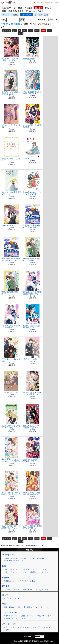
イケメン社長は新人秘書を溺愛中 (32, 126)
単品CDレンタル (10, 618)
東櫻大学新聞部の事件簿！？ (10, 293)
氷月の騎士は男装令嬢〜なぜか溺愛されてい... (32, 226)
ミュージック (23, 572)
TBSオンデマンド (11, 569)
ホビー (48, 607)
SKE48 (15, 558)
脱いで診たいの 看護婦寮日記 (11, 193)
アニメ (35, 569)
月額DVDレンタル (11, 616)
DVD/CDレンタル (16, 11)
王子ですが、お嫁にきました (11, 360)
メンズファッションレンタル (44, 627)
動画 (20, 8)
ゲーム (40, 607)
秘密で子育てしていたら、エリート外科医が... (11, 460)
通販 (4, 11)
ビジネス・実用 (41, 15)
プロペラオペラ (7, 226)
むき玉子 (26, 159)
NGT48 (41, 558)
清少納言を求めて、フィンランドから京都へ (32, 193)
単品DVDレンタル (44, 616)
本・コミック (29, 607)
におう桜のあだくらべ (10, 392)
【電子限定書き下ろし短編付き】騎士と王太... (32, 93)
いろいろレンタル (34, 11)
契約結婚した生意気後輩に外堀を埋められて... (32, 293)
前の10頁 (6, 31)
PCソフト (49, 8)
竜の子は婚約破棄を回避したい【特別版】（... (32, 393)
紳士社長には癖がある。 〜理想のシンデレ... (11, 59)
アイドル (45, 569)
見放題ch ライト (10, 581)
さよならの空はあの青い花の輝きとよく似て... (32, 327)
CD (19, 607)
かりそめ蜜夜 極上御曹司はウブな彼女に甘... (32, 527)
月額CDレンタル (28, 616)
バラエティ (44, 572)
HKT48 (32, 558)
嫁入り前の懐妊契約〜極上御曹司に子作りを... (11, 527)
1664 (31, 31)
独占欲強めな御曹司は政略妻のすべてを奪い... (32, 460)
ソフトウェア (20, 598)
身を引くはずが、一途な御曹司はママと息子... (11, 493)
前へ (15, 31)
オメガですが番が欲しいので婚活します (11, 93)
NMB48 (24, 558)
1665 (37, 31)
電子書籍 (39, 8)
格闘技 (34, 572)
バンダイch (25, 569)
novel (11, 62)
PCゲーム (7, 598)
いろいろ (7, 630)
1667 (50, 31)
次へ (21, 33)
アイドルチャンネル (27, 581)
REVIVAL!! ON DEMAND (14, 561)
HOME (4, 24)
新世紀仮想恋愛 (29, 59)
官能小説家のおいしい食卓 (11, 160)
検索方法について (53, 2)
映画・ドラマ (9, 572)
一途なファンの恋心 (30, 359)
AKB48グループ (9, 8)
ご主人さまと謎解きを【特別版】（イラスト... (32, 427)
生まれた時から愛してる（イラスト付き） (11, 427)
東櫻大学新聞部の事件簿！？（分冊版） (31, 260)
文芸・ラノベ (26, 15)
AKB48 (6, 558)
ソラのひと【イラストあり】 (11, 126)
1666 (43, 31)
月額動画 (28, 8)
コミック (6, 15)
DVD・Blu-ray (9, 607)
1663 (24, 31)
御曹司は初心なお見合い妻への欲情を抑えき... (32, 493)
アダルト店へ (39, 2)
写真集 (15, 15)
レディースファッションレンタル (17, 627)
